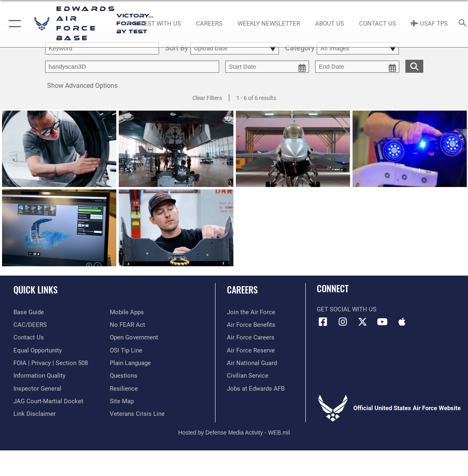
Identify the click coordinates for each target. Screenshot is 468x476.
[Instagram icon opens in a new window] (343, 322)
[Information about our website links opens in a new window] (35, 414)
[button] (13, 24)
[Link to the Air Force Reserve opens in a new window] (251, 350)
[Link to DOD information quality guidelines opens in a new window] (39, 376)
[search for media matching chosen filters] (414, 66)
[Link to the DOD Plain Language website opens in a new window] (130, 363)
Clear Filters (207, 98)
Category (300, 48)
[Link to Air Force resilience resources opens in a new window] (124, 389)
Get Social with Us (347, 309)
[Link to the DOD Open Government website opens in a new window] (134, 337)
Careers (242, 289)
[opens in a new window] (29, 312)
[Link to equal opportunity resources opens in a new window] (38, 350)
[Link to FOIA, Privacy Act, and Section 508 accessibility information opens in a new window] (51, 363)
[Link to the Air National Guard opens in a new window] (252, 363)
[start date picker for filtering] (267, 67)
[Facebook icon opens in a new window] (323, 322)
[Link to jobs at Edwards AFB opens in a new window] (256, 389)
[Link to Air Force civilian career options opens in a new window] (248, 376)
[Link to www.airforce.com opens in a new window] (251, 312)
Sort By (177, 48)
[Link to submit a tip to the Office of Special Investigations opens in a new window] (126, 350)
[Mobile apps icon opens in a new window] (402, 322)
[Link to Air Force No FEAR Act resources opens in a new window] (127, 325)
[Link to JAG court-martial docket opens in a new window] (48, 401)
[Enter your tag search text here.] (132, 67)
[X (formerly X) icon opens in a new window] (362, 322)
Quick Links (36, 289)
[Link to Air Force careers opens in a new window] (251, 337)
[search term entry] (102, 48)
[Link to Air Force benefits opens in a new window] (251, 325)
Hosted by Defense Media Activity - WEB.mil (234, 433)
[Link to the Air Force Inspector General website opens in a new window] (37, 389)
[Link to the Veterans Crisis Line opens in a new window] (137, 414)
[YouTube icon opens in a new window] (382, 322)
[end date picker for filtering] (357, 67)
